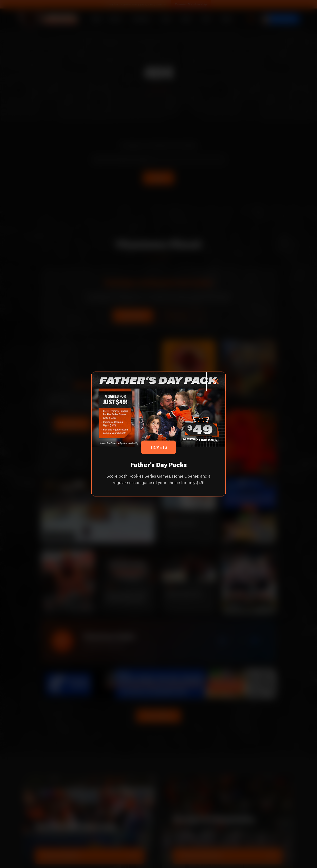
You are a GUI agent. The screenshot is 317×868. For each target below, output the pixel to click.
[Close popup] (216, 381)
